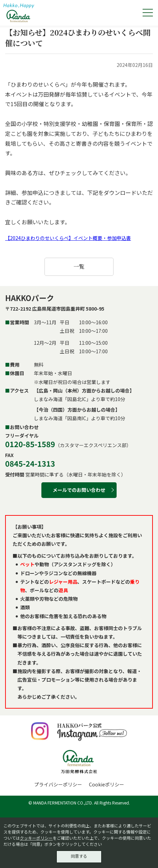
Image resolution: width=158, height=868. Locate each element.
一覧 (79, 266)
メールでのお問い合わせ (79, 490)
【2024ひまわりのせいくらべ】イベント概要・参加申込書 (68, 238)
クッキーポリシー (36, 838)
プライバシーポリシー (58, 784)
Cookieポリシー (107, 784)
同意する (79, 856)
